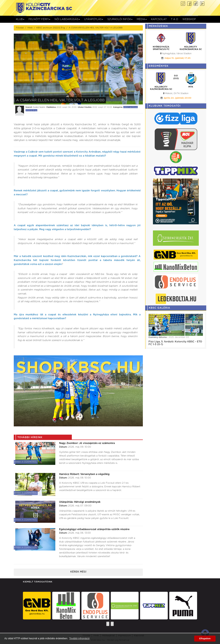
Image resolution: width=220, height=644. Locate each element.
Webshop (189, 19)
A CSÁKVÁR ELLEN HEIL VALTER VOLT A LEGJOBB (96, 28)
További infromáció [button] (79, 638)
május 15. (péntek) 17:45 (178, 58)
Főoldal (20, 28)
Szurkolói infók (120, 19)
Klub (20, 19)
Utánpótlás (94, 19)
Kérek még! (78, 572)
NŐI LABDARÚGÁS (67, 19)
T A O (175, 19)
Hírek (30, 28)
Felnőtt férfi (39, 19)
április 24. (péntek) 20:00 (178, 98)
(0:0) (176, 78)
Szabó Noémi (39, 107)
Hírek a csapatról (26, 462)
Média (142, 19)
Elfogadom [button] (205, 639)
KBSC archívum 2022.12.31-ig (51, 28)
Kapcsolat (159, 19)
